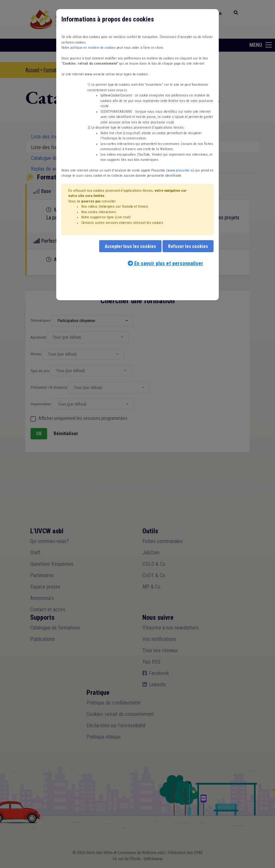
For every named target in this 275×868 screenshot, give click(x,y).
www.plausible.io (180, 170)
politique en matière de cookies (93, 48)
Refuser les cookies (188, 246)
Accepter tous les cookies (130, 246)
